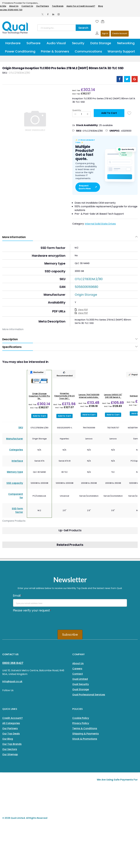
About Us (14, 6)
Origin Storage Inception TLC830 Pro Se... (39, 396)
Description (10, 339)
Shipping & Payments (86, 734)
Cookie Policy (81, 718)
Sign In (105, 33)
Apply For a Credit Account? (81, 6)
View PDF (81, 310)
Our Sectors (10, 749)
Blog (100, 6)
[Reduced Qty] (75, 114)
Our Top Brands (12, 744)
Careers (77, 669)
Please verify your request (32, 610)
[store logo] (15, 28)
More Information (14, 237)
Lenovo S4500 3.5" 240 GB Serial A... (113, 396)
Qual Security (81, 684)
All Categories (11, 723)
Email (17, 596)
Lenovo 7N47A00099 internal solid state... (89, 396)
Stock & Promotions (85, 739)
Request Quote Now (88, 187)
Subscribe (70, 635)
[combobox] (57, 28)
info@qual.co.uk (12, 681)
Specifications (12, 347)
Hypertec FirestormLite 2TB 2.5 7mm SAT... (64, 396)
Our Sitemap (10, 754)
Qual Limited (80, 679)
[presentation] (36, 620)
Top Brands (58, 6)
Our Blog (8, 739)
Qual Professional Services (89, 695)
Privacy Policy (81, 723)
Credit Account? (12, 718)
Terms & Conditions (85, 728)
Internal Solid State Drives (100, 224)
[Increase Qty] (88, 114)
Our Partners (43, 6)
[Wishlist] (97, 21)
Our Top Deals (11, 734)
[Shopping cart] (103, 21)
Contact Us (27, 6)
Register (120, 34)
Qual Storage (81, 689)
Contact (78, 674)
